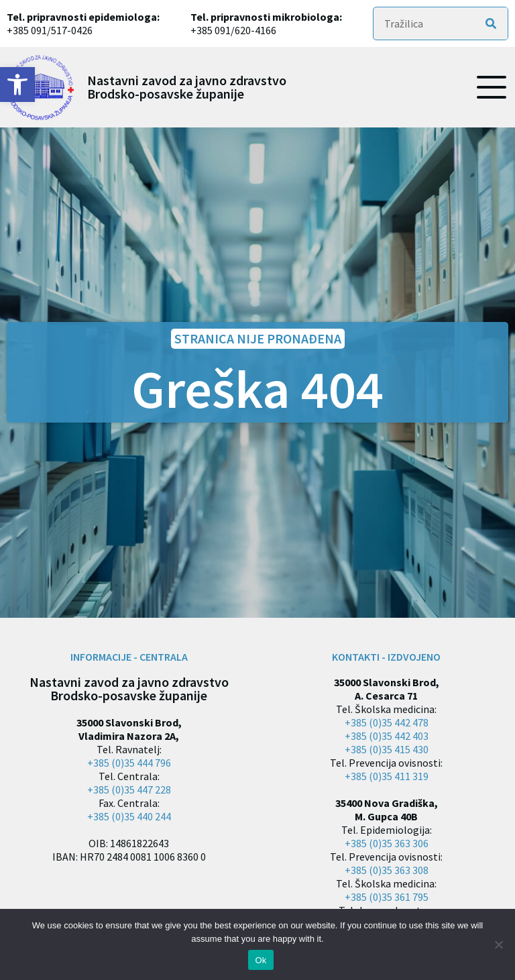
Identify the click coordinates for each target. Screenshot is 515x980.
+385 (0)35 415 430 (387, 749)
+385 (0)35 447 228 (129, 790)
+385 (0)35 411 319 (387, 776)
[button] (17, 85)
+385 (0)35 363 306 (387, 843)
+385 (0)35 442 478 (387, 722)
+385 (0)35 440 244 (129, 816)
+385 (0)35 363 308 (387, 870)
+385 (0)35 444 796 (129, 763)
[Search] (491, 23)
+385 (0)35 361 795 (387, 897)
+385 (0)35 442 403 (387, 736)
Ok (261, 960)
